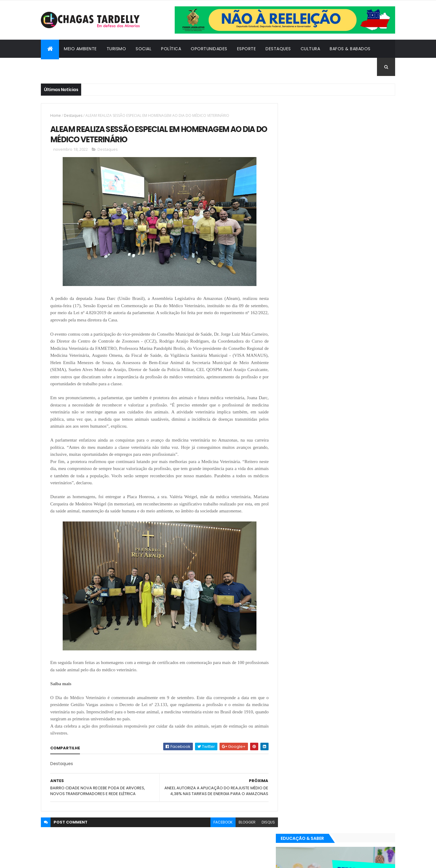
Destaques (278, 49)
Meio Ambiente (80, 49)
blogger (243, 828)
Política (171, 49)
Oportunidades (209, 49)
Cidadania (58, 67)
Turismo (116, 49)
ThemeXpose (74, 860)
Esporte (247, 49)
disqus (264, 828)
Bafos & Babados (350, 49)
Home (56, 115)
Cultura (310, 49)
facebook (218, 828)
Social (144, 49)
